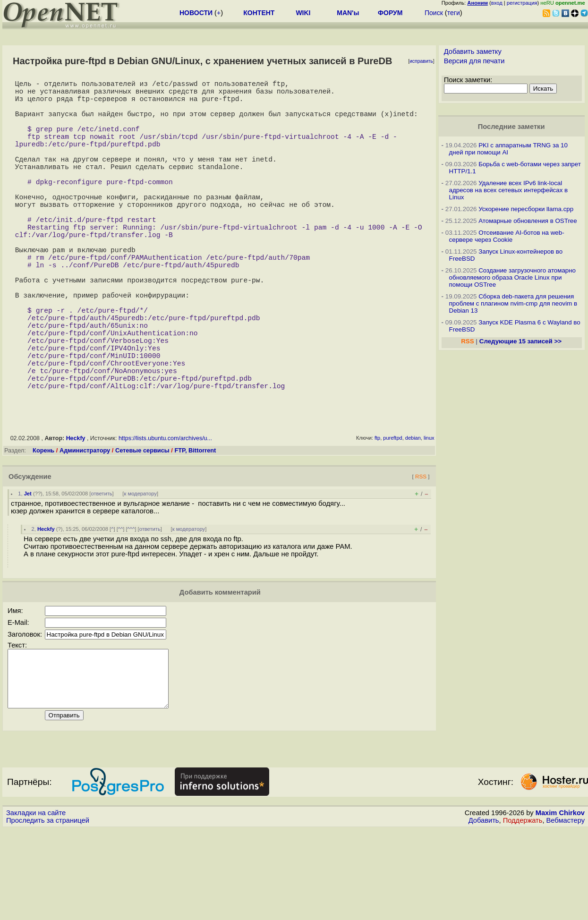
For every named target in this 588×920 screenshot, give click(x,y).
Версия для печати (474, 61)
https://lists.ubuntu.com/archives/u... (165, 518)
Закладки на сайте (36, 903)
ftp (377, 517)
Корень (43, 530)
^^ (121, 608)
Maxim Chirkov (560, 903)
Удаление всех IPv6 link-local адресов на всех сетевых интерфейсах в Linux (509, 190)
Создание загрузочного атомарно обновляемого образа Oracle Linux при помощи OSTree (512, 277)
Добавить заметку (473, 51)
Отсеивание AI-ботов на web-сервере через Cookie (507, 236)
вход (497, 3)
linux (429, 517)
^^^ (131, 608)
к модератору (140, 573)
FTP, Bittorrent (195, 530)
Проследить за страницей (48, 911)
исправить (421, 61)
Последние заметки (511, 127)
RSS (421, 556)
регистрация (522, 3)
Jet (28, 573)
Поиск (434, 13)
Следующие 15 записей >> (520, 341)
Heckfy (76, 518)
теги (454, 13)
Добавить (484, 911)
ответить (101, 573)
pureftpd (392, 517)
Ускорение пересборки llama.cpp (526, 209)
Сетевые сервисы (142, 530)
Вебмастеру (566, 911)
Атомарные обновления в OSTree (528, 221)
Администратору (85, 530)
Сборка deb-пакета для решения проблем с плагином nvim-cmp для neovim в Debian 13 (513, 303)
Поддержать (523, 911)
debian (413, 517)
